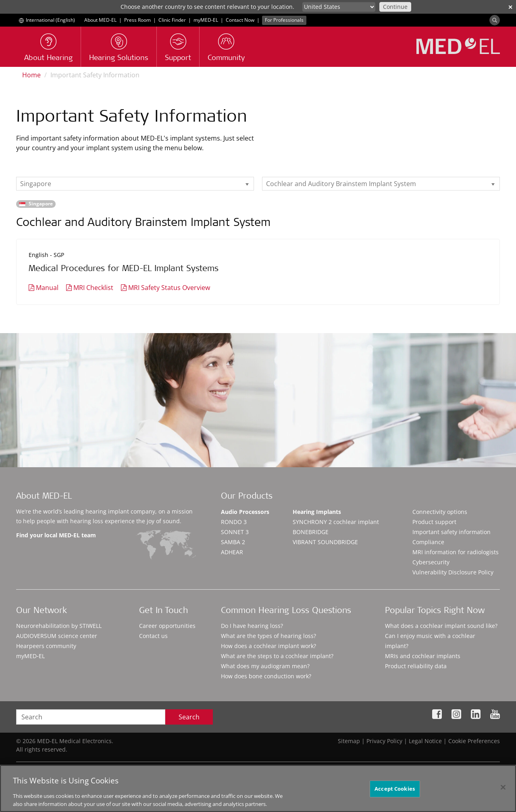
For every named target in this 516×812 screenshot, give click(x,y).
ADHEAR (232, 552)
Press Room (137, 20)
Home (31, 75)
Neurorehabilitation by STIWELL (59, 626)
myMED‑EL (206, 20)
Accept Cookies (395, 793)
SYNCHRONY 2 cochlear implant (336, 522)
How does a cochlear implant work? (268, 646)
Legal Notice (425, 741)
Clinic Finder (172, 20)
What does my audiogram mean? (265, 666)
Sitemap (349, 741)
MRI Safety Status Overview (169, 288)
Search (189, 717)
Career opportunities (167, 626)
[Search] (495, 20)
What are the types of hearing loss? (268, 636)
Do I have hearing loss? (252, 626)
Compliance (428, 542)
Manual (47, 288)
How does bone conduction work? (266, 676)
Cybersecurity (431, 562)
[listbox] (135, 184)
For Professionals (284, 20)
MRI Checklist (93, 288)
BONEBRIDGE (311, 532)
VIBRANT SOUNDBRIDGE (325, 542)
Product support (434, 522)
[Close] (503, 791)
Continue (395, 7)
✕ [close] (510, 7)
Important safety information (451, 532)
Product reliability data (416, 666)
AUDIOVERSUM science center (57, 636)
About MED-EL (100, 20)
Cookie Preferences (474, 741)
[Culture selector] (339, 7)
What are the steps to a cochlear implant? (277, 656)
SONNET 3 (235, 532)
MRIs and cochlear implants (423, 656)
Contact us (153, 636)
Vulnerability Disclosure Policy (453, 572)
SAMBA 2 (233, 542)
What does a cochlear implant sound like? (441, 626)
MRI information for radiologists (456, 552)
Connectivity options (440, 512)
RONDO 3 (234, 522)
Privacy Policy (384, 741)
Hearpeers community (46, 646)
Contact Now (240, 20)
